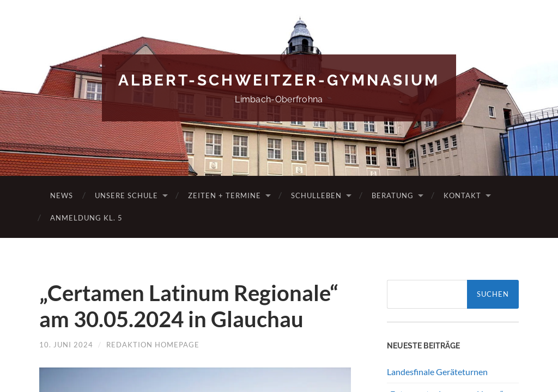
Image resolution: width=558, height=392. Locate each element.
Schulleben (316, 195)
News (62, 195)
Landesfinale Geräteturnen (437, 372)
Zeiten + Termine (225, 195)
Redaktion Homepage (153, 345)
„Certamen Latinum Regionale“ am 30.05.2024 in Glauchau (189, 306)
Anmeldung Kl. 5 (86, 218)
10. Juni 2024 (66, 345)
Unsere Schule (126, 195)
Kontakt (462, 195)
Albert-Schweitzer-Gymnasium (279, 80)
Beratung (393, 195)
